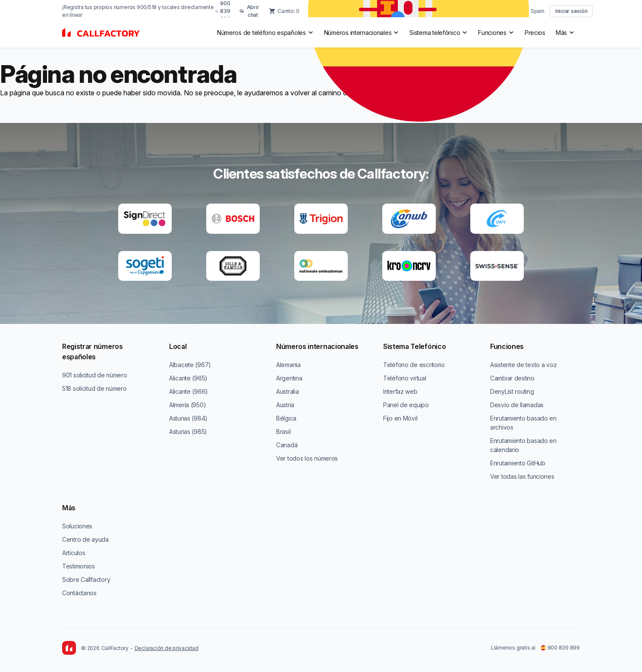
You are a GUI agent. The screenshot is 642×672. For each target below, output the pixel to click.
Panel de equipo (406, 405)
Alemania (288, 365)
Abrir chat (249, 11)
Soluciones (77, 526)
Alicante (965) (188, 378)
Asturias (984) (188, 418)
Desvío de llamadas (517, 405)
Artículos (74, 553)
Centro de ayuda (85, 539)
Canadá (287, 445)
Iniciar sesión (571, 11)
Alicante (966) (189, 391)
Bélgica (286, 418)
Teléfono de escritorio (414, 365)
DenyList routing (512, 391)
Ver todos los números (307, 458)
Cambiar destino (512, 378)
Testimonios (79, 566)
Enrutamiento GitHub (518, 463)
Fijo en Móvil (400, 418)
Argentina (289, 378)
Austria (285, 405)
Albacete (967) (190, 365)
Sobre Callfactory (86, 579)
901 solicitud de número (95, 375)
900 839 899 (560, 648)
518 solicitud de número (94, 388)
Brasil (283, 432)
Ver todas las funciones (522, 476)
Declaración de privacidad (167, 648)
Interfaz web (400, 391)
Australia (287, 391)
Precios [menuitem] (535, 33)
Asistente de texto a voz (523, 365)
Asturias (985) (188, 432)
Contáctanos (79, 593)
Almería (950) (187, 405)
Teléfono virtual (405, 378)
